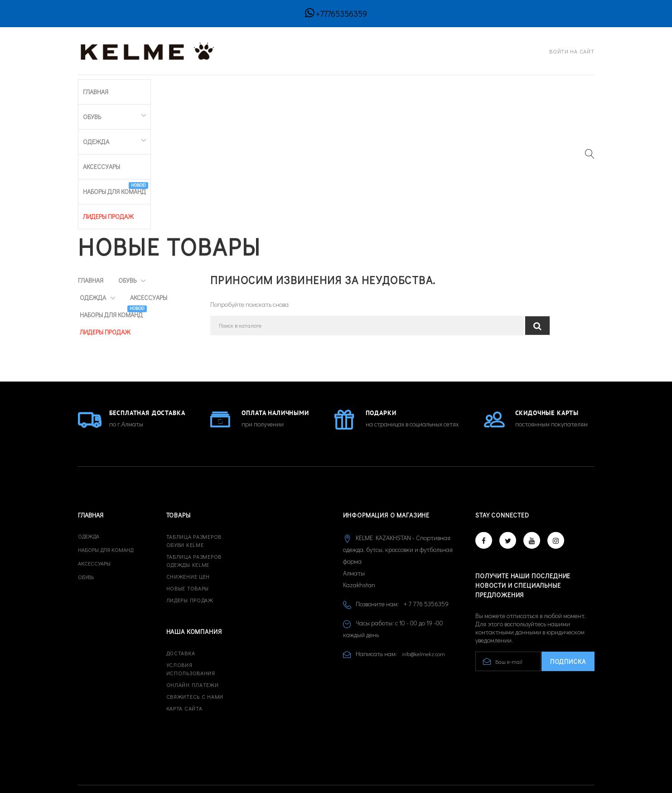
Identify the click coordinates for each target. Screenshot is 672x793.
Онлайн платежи (193, 633)
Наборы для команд (295, 86)
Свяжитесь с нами (195, 645)
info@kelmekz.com (423, 602)
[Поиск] (367, 193)
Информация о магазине (387, 463)
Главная (91, 88)
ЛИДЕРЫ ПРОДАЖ (366, 88)
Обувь (128, 88)
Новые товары (188, 537)
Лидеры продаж (190, 548)
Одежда (174, 88)
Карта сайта (184, 657)
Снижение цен (188, 525)
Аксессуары (229, 88)
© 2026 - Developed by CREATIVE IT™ (129, 752)
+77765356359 (341, 14)
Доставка (181, 601)
